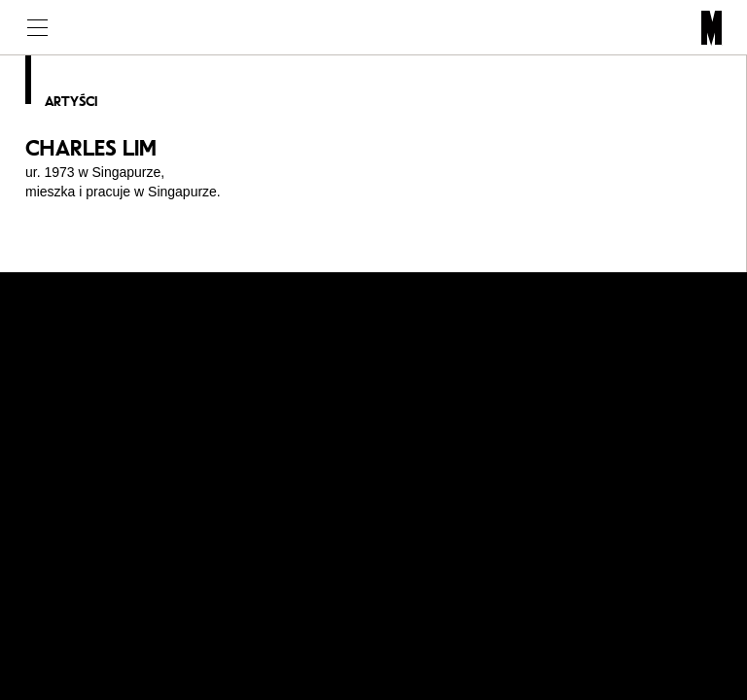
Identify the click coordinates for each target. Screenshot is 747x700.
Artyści (71, 101)
